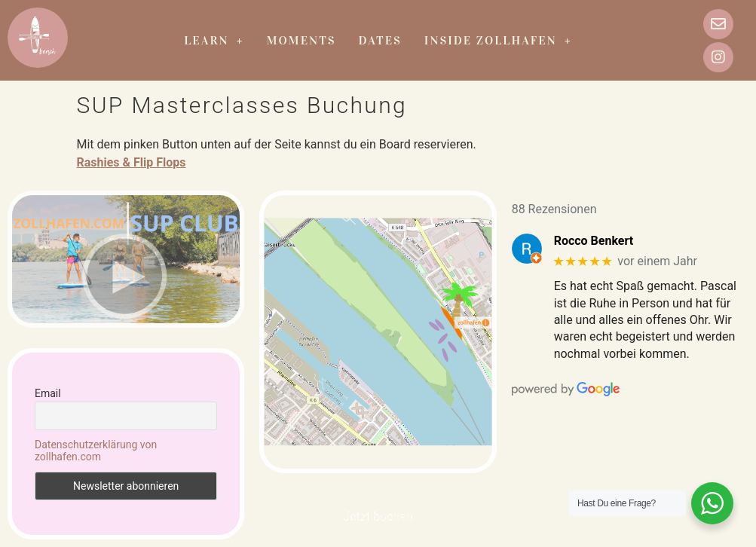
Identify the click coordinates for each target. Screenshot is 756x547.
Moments (301, 40)
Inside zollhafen (498, 40)
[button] (214, 41)
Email (48, 393)
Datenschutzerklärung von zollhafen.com (96, 451)
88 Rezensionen (554, 209)
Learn (214, 40)
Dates (380, 40)
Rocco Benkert (594, 241)
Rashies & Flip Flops (132, 162)
